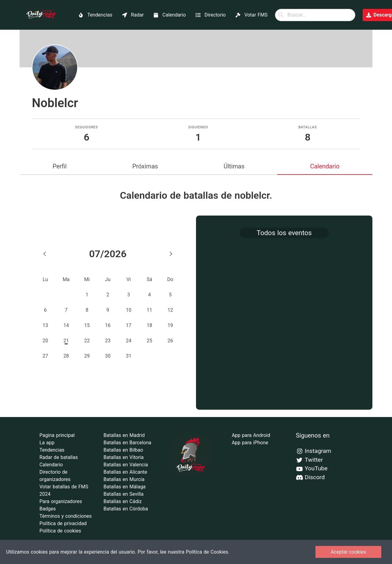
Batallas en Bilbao (123, 450)
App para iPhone (250, 443)
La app (47, 443)
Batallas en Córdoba (126, 509)
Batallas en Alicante (125, 472)
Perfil (60, 166)
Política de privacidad (63, 523)
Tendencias (52, 450)
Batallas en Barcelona (127, 443)
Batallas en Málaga (125, 487)
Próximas (145, 166)
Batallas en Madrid (124, 435)
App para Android (251, 435)
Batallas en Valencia (126, 465)
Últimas (234, 166)
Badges (48, 509)
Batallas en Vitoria (124, 457)
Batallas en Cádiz (123, 501)
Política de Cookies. (208, 552)
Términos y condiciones (66, 516)
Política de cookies (60, 531)
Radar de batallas (59, 457)
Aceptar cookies (348, 552)
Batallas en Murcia (124, 479)
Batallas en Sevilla (124, 494)
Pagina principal (57, 435)
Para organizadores (61, 501)
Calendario (325, 166)
